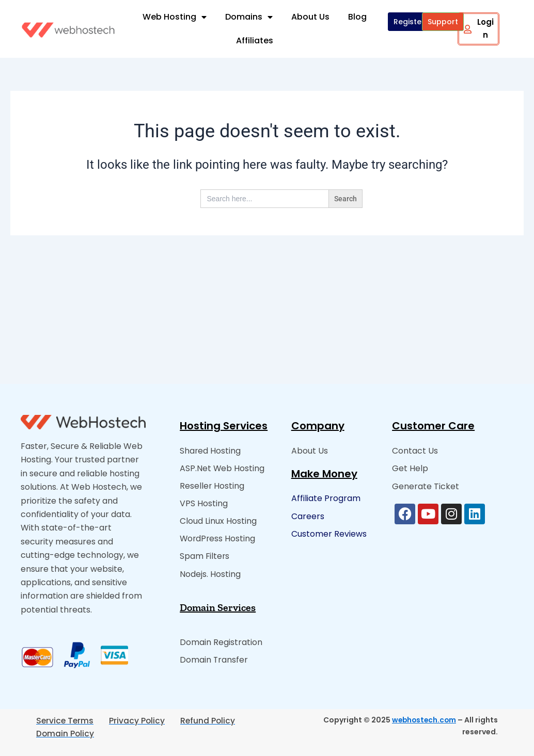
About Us (310, 17)
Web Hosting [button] (175, 17)
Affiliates (255, 41)
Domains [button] (249, 17)
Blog (357, 17)
